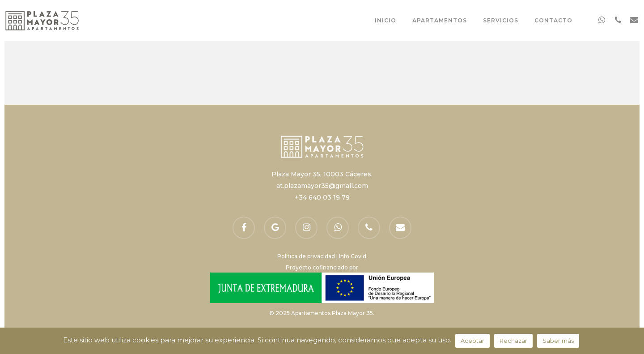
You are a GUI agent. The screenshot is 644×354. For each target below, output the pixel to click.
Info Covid (353, 256)
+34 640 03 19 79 (322, 197)
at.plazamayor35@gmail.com (322, 186)
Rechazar (513, 341)
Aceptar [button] (472, 341)
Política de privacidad (306, 256)
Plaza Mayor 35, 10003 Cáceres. (322, 174)
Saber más (558, 341)
